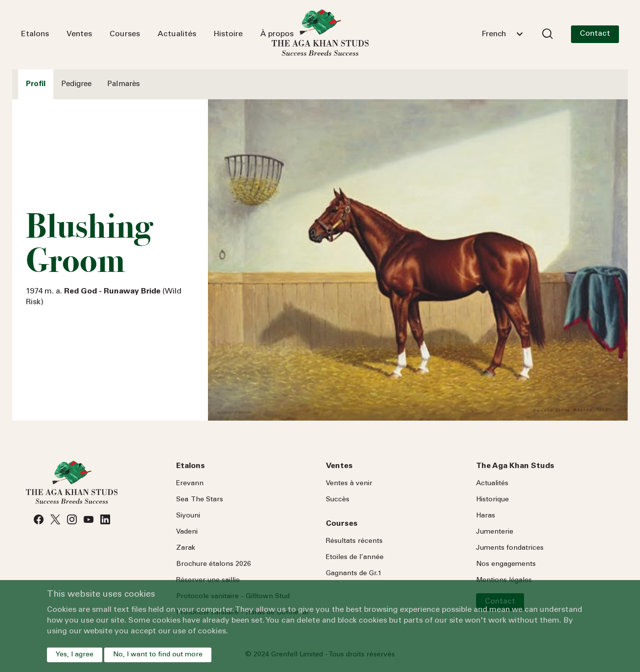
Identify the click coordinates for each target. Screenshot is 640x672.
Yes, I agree (75, 655)
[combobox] (502, 34)
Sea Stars (200, 500)
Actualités (177, 34)
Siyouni (188, 516)
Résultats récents (354, 541)
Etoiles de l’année (355, 558)
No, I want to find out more (158, 655)
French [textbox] (494, 34)
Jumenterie (495, 532)
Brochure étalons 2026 (214, 564)
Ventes (79, 34)
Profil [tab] (36, 84)
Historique (492, 500)
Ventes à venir (349, 484)
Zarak (186, 548)
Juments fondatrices (510, 548)
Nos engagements (506, 564)
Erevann (190, 484)
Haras (486, 516)
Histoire (228, 34)
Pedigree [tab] (76, 84)
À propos (277, 34)
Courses (125, 34)
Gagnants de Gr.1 (354, 574)
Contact (595, 34)
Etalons (35, 34)
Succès (338, 500)
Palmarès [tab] (124, 84)
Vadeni (187, 532)
